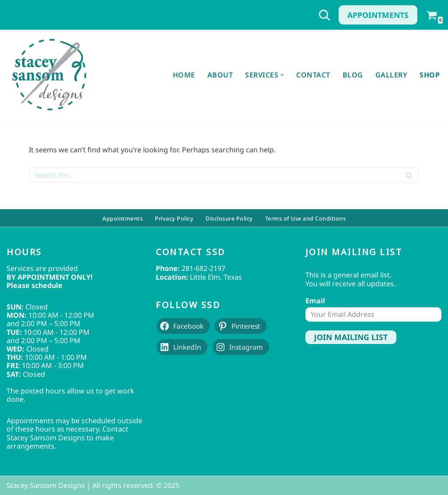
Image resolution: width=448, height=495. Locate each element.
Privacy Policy (174, 218)
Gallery (392, 75)
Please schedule (35, 285)
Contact (313, 75)
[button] (282, 75)
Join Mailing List (351, 337)
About (220, 75)
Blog (353, 75)
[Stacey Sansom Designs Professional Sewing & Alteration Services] (49, 75)
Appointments (378, 15)
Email (315, 301)
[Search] (324, 15)
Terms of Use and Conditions (306, 218)
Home (184, 75)
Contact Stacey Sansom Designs (67, 433)
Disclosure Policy (229, 218)
